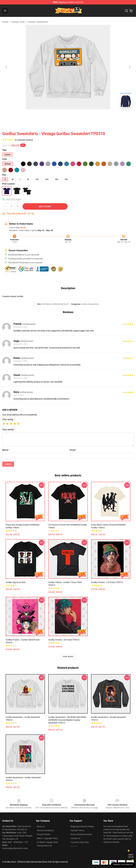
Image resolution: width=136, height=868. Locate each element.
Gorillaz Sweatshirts (38, 22)
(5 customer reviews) (24, 140)
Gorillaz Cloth (18, 22)
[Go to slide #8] (119, 115)
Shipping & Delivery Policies (82, 826)
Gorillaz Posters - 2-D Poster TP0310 (107, 582)
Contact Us (75, 838)
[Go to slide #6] (90, 115)
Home (5, 22)
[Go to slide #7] (105, 115)
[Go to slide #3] (46, 115)
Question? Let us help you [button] (123, 865)
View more (68, 657)
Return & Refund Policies (81, 834)
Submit (8, 464)
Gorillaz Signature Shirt (16, 582)
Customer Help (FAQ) (80, 842)
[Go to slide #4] (61, 115)
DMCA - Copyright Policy (47, 838)
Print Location (9, 184)
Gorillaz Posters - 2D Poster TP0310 (64, 640)
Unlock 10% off (131, 856)
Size (4, 175)
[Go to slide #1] (17, 115)
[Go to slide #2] (31, 115)
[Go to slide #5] (75, 115)
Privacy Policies (44, 834)
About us (41, 826)
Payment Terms (77, 830)
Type (4, 150)
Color (5, 159)
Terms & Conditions (45, 830)
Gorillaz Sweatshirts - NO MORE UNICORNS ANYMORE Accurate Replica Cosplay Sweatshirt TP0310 (67, 720)
